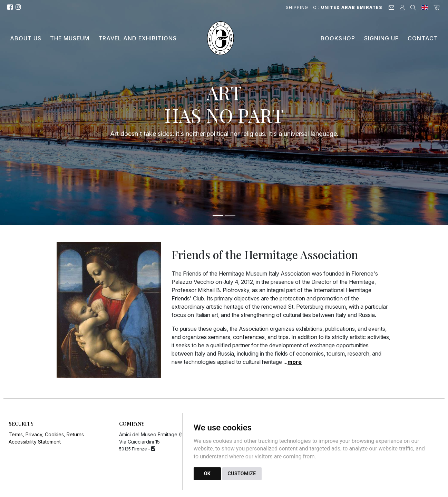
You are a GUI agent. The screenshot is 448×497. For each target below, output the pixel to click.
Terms (16, 434)
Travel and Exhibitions (138, 38)
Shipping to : (334, 7)
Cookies (54, 434)
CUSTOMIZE (242, 474)
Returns (75, 434)
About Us (26, 38)
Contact (423, 38)
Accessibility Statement (35, 442)
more (295, 362)
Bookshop (338, 38)
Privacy (34, 434)
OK (207, 474)
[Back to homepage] (224, 38)
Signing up (382, 38)
